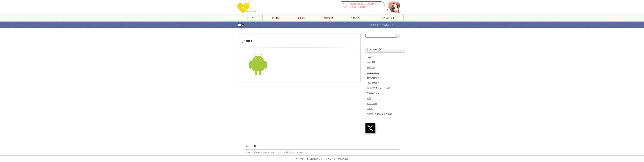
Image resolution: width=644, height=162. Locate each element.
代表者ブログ (388, 18)
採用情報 (328, 18)
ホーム (250, 18)
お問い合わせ (357, 18)
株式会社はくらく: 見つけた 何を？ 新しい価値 (327, 159)
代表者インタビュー (376, 93)
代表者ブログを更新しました (384, 25)
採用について (373, 73)
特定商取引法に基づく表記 (379, 114)
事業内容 (302, 18)
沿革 (369, 98)
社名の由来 (372, 103)
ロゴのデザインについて (378, 88)
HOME (370, 57)
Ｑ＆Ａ (370, 109)
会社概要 (276, 18)
